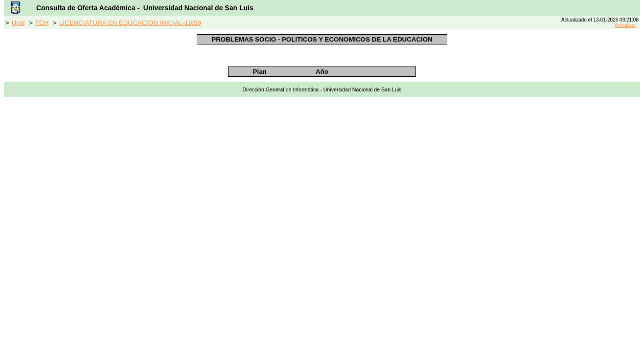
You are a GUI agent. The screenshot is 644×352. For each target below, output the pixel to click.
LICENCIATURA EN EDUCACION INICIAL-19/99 (130, 23)
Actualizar (625, 25)
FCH (42, 23)
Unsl (18, 23)
